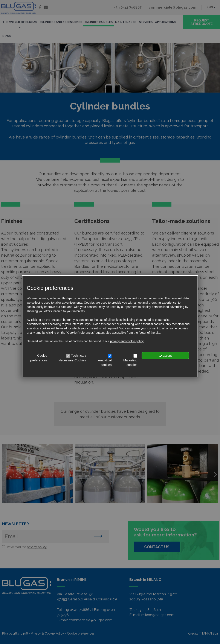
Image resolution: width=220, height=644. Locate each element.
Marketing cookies (130, 362)
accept (165, 356)
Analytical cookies (105, 362)
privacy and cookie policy (127, 341)
